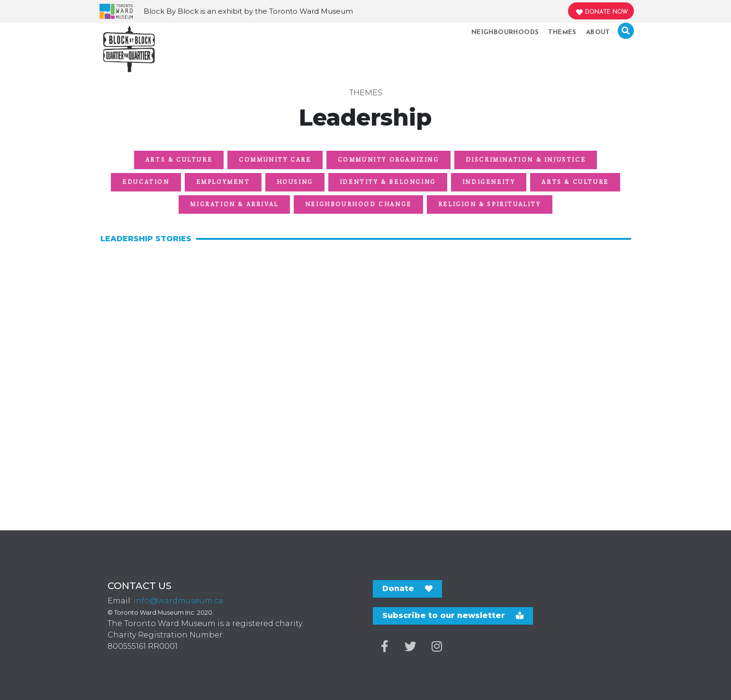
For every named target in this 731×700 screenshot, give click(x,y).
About (598, 32)
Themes (562, 32)
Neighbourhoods (505, 32)
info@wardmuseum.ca (178, 601)
